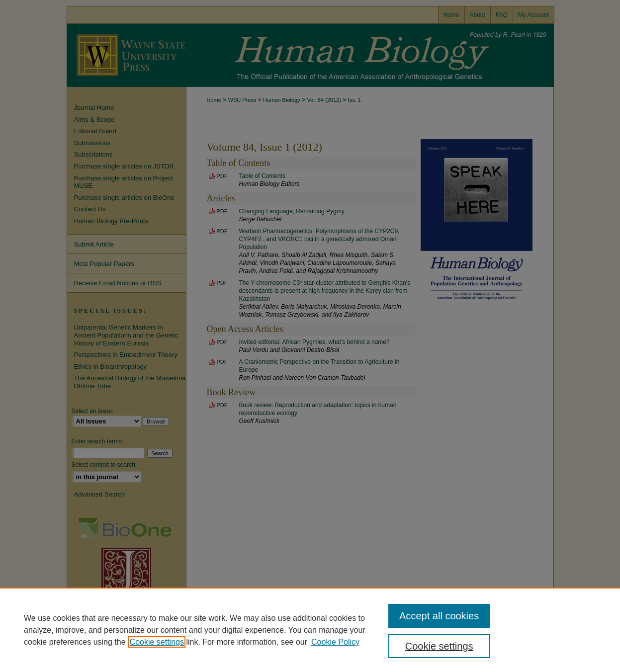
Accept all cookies (439, 616)
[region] (310, 630)
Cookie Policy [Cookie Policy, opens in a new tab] (335, 642)
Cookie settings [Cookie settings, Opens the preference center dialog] (439, 646)
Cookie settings (157, 642)
